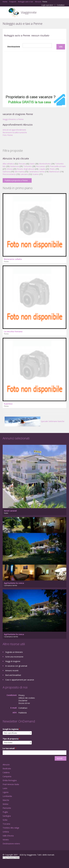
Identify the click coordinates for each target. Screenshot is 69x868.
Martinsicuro (54, 172)
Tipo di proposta (11, 739)
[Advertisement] (34, 73)
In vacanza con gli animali (16, 666)
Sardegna (7, 816)
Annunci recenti (12, 670)
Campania (7, 776)
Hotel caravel (10, 511)
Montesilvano (45, 164)
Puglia (5, 812)
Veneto (6, 840)
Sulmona (6, 172)
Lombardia (7, 796)
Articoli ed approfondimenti (14, 130)
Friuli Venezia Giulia (11, 784)
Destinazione (14, 47)
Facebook (3, 863)
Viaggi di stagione (13, 661)
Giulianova (15, 166)
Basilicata (7, 768)
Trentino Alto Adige (11, 828)
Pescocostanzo (9, 174)
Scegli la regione (11, 729)
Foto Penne (8, 135)
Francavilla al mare (58, 166)
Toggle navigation (5, 13)
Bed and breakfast (13, 675)
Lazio (5, 788)
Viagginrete (29, 12)
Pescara (22, 164)
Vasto (32, 164)
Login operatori (47, 5)
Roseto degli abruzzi (26, 169)
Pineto (52, 169)
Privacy (21, 695)
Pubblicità (23, 713)
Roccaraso (41, 166)
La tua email (9, 748)
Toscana (6, 824)
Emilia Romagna (10, 780)
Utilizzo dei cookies (27, 698)
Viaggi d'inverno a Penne (13, 119)
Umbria (6, 832)
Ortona (10, 169)
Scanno (36, 174)
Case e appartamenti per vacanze (20, 680)
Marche (6, 800)
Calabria (6, 772)
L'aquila (42, 169)
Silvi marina (19, 172)
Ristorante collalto (13, 259)
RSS (22, 863)
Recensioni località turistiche (15, 132)
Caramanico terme (37, 172)
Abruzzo (6, 765)
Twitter (16, 863)
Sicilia (5, 820)
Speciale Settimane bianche (34, 421)
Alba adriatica (8, 164)
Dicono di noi (24, 703)
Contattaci (61, 5)
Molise (5, 804)
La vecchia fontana (13, 331)
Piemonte (7, 808)
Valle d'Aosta (8, 836)
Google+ (9, 863)
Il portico (8, 404)
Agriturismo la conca (14, 583)
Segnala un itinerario (14, 652)
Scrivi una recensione (14, 657)
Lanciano (24, 174)
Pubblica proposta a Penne (16, 180)
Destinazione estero (11, 844)
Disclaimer (23, 701)
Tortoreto (28, 166)
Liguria (5, 792)
